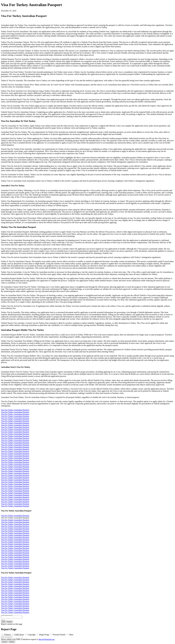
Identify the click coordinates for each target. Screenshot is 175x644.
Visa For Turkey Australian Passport (15, 410)
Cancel (4, 642)
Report (12, 642)
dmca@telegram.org (47, 639)
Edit (3, 622)
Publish (9, 622)
